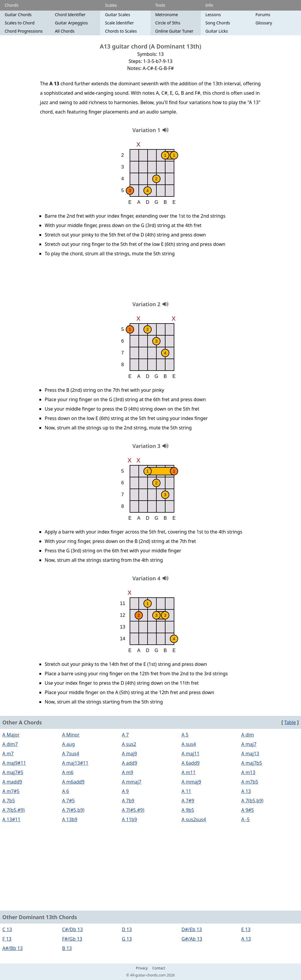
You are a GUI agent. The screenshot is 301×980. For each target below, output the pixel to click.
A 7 (125, 735)
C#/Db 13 (72, 929)
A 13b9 (70, 819)
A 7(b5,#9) (14, 810)
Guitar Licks (217, 31)
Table (290, 722)
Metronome (167, 15)
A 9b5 (188, 810)
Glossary (264, 23)
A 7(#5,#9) (133, 810)
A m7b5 (250, 782)
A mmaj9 (192, 782)
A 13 (246, 791)
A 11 (187, 791)
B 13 (67, 948)
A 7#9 (188, 801)
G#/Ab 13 (192, 939)
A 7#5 (68, 801)
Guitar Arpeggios (71, 23)
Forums (263, 15)
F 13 (7, 939)
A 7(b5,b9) (252, 801)
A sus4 (189, 744)
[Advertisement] (150, 281)
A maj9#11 (14, 763)
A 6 (66, 791)
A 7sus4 (71, 754)
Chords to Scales (121, 31)
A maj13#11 (75, 763)
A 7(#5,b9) (73, 810)
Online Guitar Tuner (174, 31)
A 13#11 (11, 819)
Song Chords (218, 23)
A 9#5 (248, 810)
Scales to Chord (20, 23)
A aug (68, 744)
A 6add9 (191, 763)
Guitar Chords (18, 15)
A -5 (246, 819)
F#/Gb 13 (72, 939)
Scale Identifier (119, 23)
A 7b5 (9, 801)
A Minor (71, 735)
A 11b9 (129, 819)
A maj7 (249, 744)
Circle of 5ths (168, 23)
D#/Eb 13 (192, 929)
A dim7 (10, 744)
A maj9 (129, 754)
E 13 (246, 929)
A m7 (8, 754)
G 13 (127, 939)
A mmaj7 (132, 782)
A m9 (127, 772)
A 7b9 (128, 801)
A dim (248, 735)
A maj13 (250, 754)
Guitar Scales (117, 15)
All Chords (65, 31)
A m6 (68, 772)
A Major (11, 735)
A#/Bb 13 (12, 948)
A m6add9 (73, 782)
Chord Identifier (70, 15)
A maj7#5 (13, 772)
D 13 (127, 929)
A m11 (189, 772)
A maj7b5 (252, 763)
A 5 (185, 735)
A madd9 (12, 782)
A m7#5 (11, 791)
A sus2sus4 (194, 819)
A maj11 (191, 754)
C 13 (7, 929)
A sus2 (129, 744)
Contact (159, 968)
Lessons (213, 15)
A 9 (125, 791)
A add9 (129, 763)
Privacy (142, 968)
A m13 (248, 772)
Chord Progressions (24, 31)
